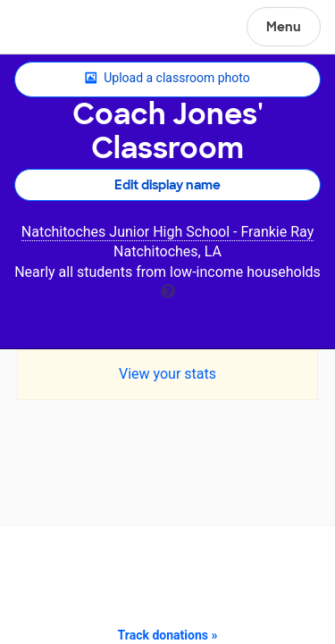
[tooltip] (168, 290)
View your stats (167, 374)
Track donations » (168, 635)
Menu (284, 27)
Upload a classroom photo (167, 79)
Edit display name (167, 185)
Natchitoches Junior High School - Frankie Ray (167, 232)
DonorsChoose (57, 29)
